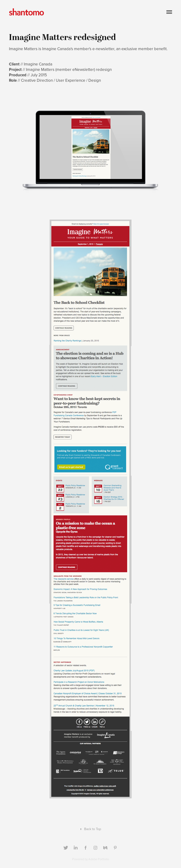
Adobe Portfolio (99, 859)
